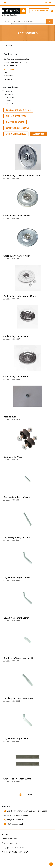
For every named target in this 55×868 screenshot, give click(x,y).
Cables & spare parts (16, 116)
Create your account (39, 11)
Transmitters (9, 79)
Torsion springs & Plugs (18, 110)
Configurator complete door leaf (17, 59)
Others (8, 101)
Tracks (7, 72)
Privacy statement (9, 843)
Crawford (9, 91)
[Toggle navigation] (6, 21)
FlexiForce (9, 94)
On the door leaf (11, 66)
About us (6, 834)
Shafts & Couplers (15, 122)
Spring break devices (16, 134)
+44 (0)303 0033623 (14, 820)
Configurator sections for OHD (16, 62)
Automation (9, 76)
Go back (8, 46)
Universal (9, 104)
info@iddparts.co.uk (14, 824)
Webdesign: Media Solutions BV (15, 852)
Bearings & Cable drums (18, 128)
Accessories (38, 134)
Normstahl (10, 97)
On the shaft (9, 69)
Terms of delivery (9, 839)
